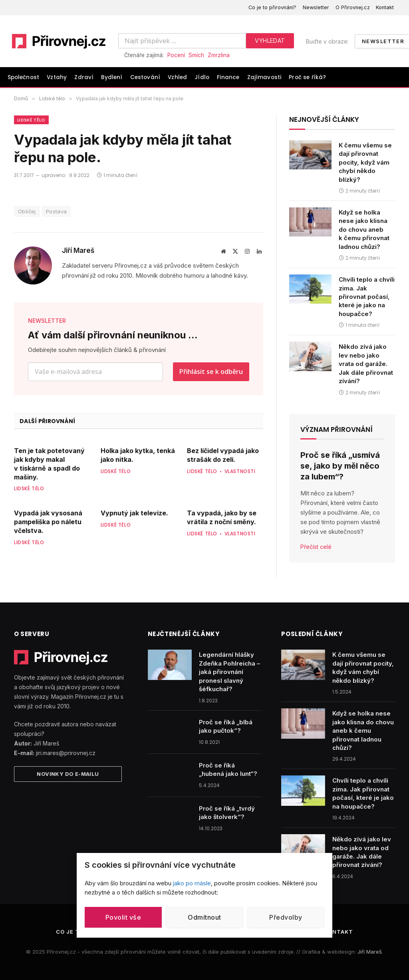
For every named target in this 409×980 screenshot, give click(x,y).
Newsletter (316, 7)
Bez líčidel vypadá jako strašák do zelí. (223, 455)
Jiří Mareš (78, 250)
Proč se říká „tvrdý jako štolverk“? (227, 813)
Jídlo (202, 77)
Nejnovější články (324, 119)
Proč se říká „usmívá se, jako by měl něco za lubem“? (340, 466)
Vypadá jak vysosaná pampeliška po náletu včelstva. (48, 522)
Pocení (176, 55)
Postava (57, 211)
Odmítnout (204, 917)
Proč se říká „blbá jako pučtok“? (226, 726)
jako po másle (192, 883)
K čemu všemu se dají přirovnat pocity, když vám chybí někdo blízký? (365, 162)
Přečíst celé (316, 547)
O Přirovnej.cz (353, 7)
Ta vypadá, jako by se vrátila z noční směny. (222, 517)
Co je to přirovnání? (272, 7)
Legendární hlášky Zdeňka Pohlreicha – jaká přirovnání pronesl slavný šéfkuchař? (229, 672)
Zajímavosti (264, 77)
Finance (228, 77)
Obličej (27, 211)
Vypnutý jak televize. (134, 513)
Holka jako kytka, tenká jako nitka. (138, 455)
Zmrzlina (219, 55)
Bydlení (112, 77)
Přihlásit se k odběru (211, 372)
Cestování (145, 77)
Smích (196, 55)
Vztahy (57, 77)
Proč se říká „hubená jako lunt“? (228, 769)
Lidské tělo (31, 120)
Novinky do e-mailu (68, 774)
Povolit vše (123, 917)
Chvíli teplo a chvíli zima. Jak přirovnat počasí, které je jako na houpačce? (367, 297)
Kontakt (385, 7)
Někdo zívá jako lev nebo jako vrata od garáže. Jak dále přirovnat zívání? (366, 364)
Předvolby (286, 917)
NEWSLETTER (47, 321)
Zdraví (84, 77)
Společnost (24, 77)
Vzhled (177, 77)
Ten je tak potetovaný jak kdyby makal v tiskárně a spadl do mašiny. (49, 464)
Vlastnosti (240, 471)
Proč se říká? (307, 77)
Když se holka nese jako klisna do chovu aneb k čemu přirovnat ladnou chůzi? (364, 230)
